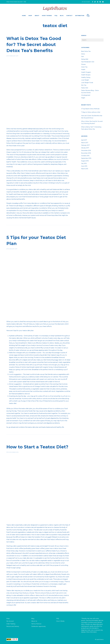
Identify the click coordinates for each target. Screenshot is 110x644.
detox (83, 54)
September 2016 (86, 158)
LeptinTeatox (100, 639)
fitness (83, 64)
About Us (34, 621)
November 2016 (86, 153)
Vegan (83, 98)
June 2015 (84, 166)
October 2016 (85, 156)
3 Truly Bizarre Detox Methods (90, 109)
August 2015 (85, 161)
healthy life (60, 427)
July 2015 (84, 163)
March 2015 (85, 169)
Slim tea (84, 85)
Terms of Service (36, 624)
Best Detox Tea (86, 51)
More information (92, 632)
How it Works (60, 621)
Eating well (85, 59)
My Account (86, 2)
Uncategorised (86, 95)
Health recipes (86, 75)
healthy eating (86, 77)
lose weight (85, 80)
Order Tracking (11, 624)
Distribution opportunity (38, 626)
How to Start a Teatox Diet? (37, 447)
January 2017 (85, 148)
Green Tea (84, 67)
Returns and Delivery (13, 626)
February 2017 (85, 145)
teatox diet (85, 88)
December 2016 (86, 150)
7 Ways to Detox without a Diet (91, 112)
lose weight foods (87, 83)
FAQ (58, 619)
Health (83, 70)
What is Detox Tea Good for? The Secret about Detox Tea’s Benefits (34, 44)
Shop (8, 619)
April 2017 (84, 140)
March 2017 (85, 143)
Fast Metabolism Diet (88, 62)
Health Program (86, 72)
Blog (33, 619)
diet (82, 57)
